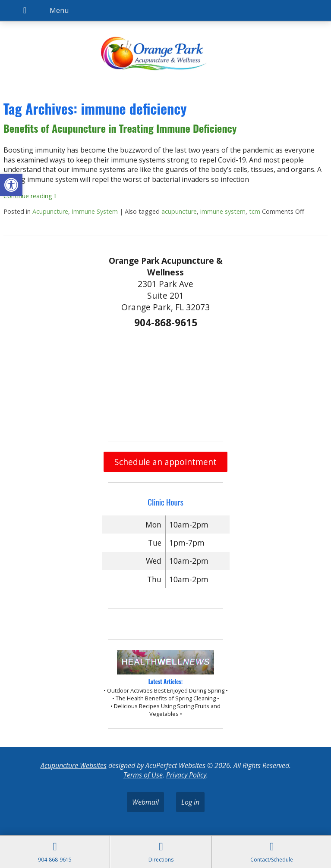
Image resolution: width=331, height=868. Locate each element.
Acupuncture (50, 211)
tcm (255, 211)
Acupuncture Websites (74, 765)
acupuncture (179, 211)
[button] (11, 185)
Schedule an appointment (165, 462)
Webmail (145, 802)
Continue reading (30, 196)
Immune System (95, 211)
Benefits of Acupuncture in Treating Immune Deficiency (120, 128)
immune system (223, 211)
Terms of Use (143, 775)
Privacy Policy (186, 775)
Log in (190, 802)
